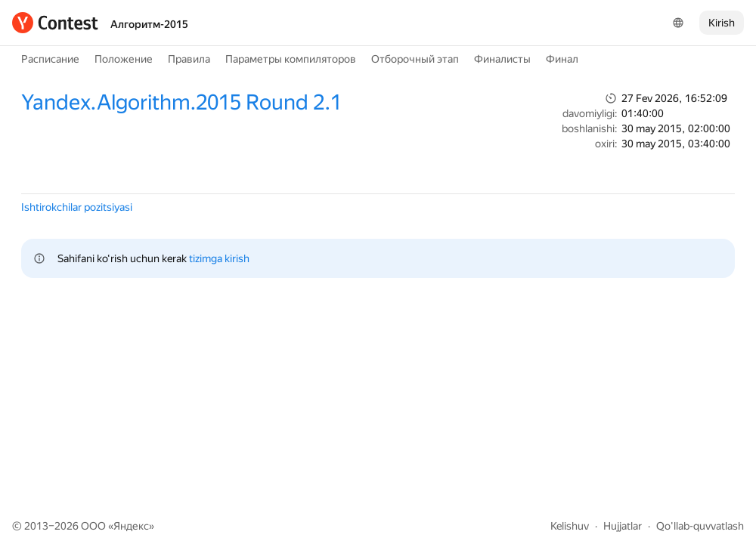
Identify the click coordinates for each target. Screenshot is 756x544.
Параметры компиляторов (291, 59)
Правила (189, 59)
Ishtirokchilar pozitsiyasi (77, 207)
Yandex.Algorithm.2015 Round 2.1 (181, 102)
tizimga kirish (219, 258)
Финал (562, 59)
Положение (124, 59)
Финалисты (502, 59)
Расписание (50, 59)
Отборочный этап (415, 59)
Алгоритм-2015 (149, 24)
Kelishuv (570, 526)
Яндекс (131, 526)
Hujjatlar (623, 526)
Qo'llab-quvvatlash (700, 526)
